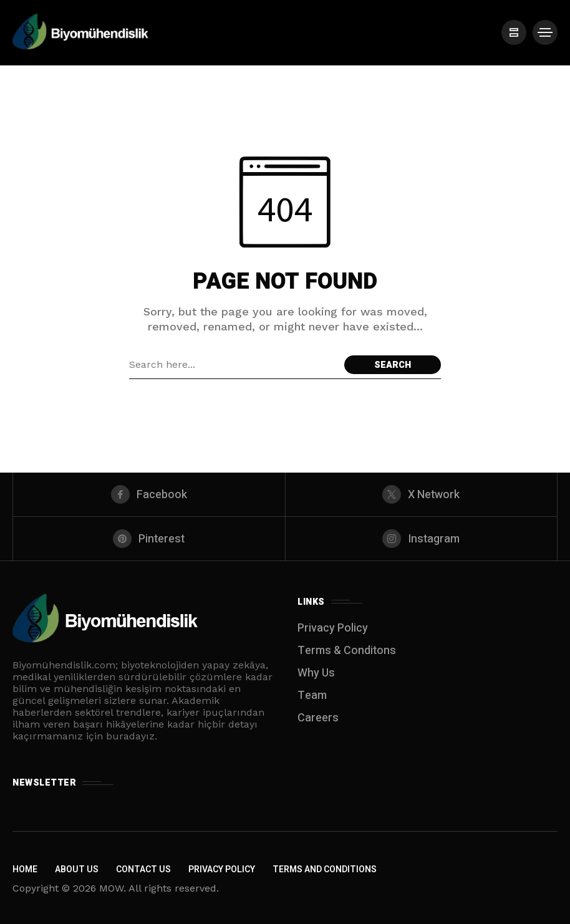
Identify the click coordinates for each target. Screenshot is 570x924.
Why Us (316, 673)
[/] (514, 32)
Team (312, 695)
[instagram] (422, 539)
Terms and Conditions (325, 869)
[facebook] (149, 494)
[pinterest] (149, 539)
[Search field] (234, 365)
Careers (318, 718)
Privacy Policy (333, 628)
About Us (77, 869)
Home (25, 869)
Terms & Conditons (347, 651)
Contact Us (143, 869)
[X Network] (422, 494)
